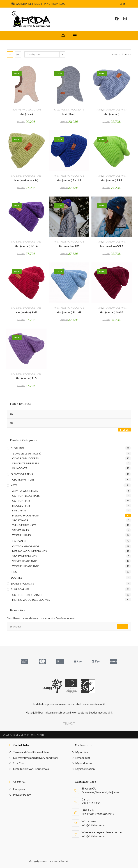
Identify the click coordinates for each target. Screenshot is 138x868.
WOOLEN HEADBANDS (26, 566)
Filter (124, 430)
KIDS (14, 110)
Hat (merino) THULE (69, 180)
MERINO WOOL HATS (30, 110)
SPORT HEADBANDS (24, 556)
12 (120, 55)
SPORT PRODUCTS (22, 584)
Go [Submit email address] (123, 627)
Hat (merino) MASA (112, 312)
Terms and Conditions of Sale (31, 752)
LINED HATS (19, 511)
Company (19, 789)
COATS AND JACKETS (25, 459)
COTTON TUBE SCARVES (27, 595)
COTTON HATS (21, 501)
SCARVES (16, 578)
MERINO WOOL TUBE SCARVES (31, 600)
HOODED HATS (21, 506)
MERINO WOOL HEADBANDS (29, 552)
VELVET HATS (20, 530)
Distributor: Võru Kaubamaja (31, 769)
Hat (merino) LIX (69, 247)
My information (85, 769)
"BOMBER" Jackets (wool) (27, 454)
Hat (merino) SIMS (26, 312)
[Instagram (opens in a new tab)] (127, 19)
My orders (82, 752)
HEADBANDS (18, 541)
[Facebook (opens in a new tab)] (119, 19)
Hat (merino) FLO (26, 379)
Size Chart (19, 764)
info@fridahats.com (93, 836)
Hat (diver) (26, 115)
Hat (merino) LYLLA (26, 247)
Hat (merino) (112, 115)
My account (83, 758)
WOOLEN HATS (21, 535)
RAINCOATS (20, 469)
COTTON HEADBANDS (26, 547)
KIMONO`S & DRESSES (26, 464)
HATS (99, 110)
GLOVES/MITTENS (22, 474)
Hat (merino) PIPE (111, 180)
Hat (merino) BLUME (69, 312)
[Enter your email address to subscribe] (69, 627)
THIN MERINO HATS (24, 526)
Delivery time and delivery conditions (36, 758)
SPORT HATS (20, 521)
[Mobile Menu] (75, 36)
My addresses (84, 764)
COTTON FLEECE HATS (26, 496)
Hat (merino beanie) (26, 180)
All (129, 55)
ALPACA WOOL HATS (25, 491)
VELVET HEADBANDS (25, 561)
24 (125, 55)
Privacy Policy (22, 795)
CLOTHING (17, 448)
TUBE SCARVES (20, 590)
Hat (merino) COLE (112, 247)
